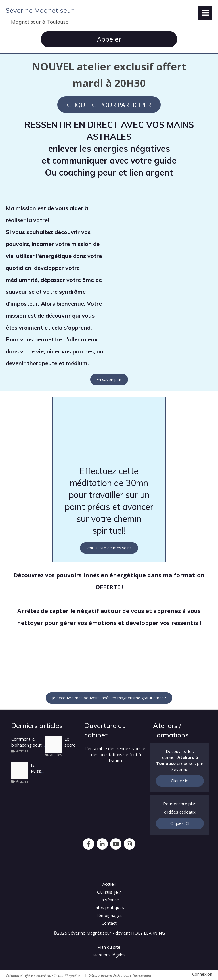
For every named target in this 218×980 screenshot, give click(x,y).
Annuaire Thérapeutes (135, 975)
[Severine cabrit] (54, 745)
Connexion (202, 974)
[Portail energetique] (20, 771)
